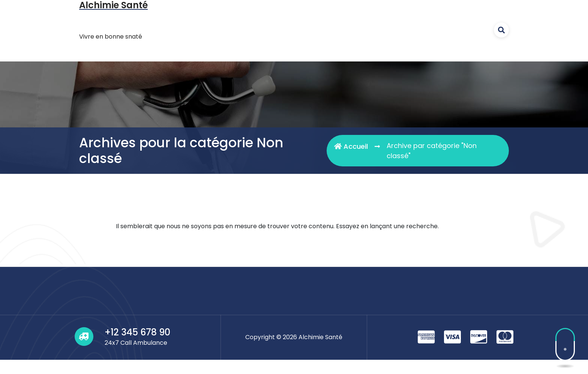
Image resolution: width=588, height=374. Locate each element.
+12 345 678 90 (137, 332)
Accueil (351, 146)
